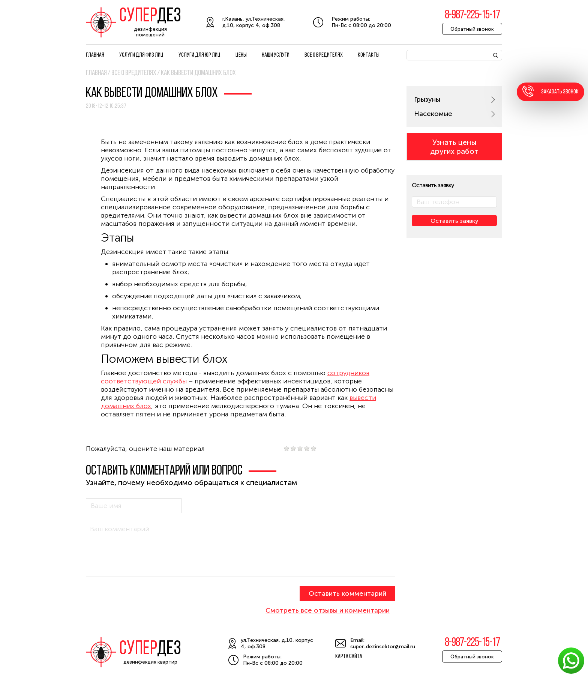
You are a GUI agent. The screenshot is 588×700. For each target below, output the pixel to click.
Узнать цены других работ (454, 147)
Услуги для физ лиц (141, 55)
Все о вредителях (324, 55)
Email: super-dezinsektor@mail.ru (383, 643)
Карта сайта (349, 656)
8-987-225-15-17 (472, 15)
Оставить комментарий (347, 593)
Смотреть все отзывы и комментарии (328, 610)
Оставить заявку (454, 221)
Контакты (369, 55)
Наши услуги (276, 55)
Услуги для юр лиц (199, 55)
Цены (241, 55)
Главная (95, 55)
